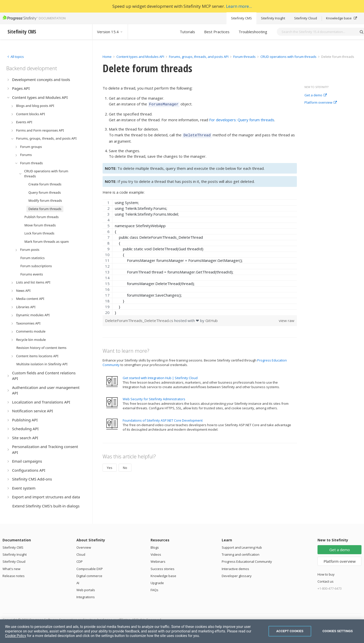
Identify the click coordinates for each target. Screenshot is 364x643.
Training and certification (241, 554)
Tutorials (187, 32)
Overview (84, 547)
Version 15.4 (110, 32)
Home (107, 57)
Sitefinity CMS (241, 18)
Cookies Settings (338, 631)
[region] (200, 256)
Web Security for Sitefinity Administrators (154, 397)
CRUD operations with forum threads (288, 57)
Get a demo (316, 95)
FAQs (154, 590)
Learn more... (239, 6)
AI (78, 583)
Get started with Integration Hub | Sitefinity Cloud (160, 376)
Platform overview (321, 103)
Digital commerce (89, 576)
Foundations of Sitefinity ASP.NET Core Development (163, 419)
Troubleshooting (253, 32)
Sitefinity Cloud (306, 18)
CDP (80, 561)
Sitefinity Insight (273, 18)
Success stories (163, 569)
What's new (11, 569)
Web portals (86, 590)
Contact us (326, 581)
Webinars (158, 561)
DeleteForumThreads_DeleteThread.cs (140, 319)
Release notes (14, 576)
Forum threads (244, 57)
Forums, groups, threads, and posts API (199, 57)
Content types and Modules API (140, 57)
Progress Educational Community (247, 561)
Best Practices (217, 32)
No (125, 466)
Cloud (81, 554)
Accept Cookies (290, 631)
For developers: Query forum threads (242, 119)
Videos (156, 554)
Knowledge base (342, 18)
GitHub (212, 319)
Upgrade (157, 583)
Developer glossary (237, 576)
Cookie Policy (16, 636)
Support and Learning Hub (242, 547)
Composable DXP (90, 569)
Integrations (86, 597)
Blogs (155, 547)
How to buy (326, 574)
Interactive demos (235, 569)
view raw (287, 319)
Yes (110, 466)
